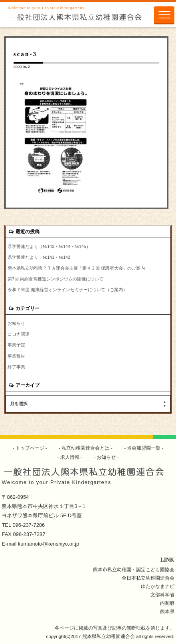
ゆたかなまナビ (158, 586)
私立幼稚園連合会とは (86, 448)
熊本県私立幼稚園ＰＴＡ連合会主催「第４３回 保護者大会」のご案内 (76, 268)
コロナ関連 (19, 334)
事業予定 (16, 345)
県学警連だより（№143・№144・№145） (49, 246)
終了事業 (16, 367)
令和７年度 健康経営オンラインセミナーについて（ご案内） (67, 290)
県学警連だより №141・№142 (39, 257)
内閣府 (167, 603)
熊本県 (167, 611)
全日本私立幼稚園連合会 (148, 578)
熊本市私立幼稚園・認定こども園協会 (134, 569)
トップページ (30, 448)
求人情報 (70, 457)
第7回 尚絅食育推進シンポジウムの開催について (55, 279)
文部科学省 (162, 595)
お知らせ (16, 323)
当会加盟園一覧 (144, 448)
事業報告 (16, 356)
